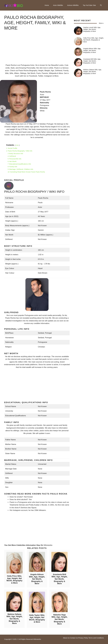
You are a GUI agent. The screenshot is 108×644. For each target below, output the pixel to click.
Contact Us (74, 638)
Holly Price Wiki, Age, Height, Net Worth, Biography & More (14, 579)
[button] (101, 5)
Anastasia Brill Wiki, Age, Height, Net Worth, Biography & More (59, 579)
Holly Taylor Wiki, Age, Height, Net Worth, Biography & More (37, 619)
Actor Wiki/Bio (58, 5)
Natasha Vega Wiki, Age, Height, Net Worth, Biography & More (59, 619)
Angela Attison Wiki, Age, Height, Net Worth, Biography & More (37, 579)
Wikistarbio (48, 545)
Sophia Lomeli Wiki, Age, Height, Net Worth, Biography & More (92, 29)
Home (47, 5)
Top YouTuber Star (89, 5)
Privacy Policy (83, 638)
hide (17, 145)
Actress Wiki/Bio (73, 5)
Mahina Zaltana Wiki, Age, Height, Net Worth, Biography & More (14, 619)
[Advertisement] (37, 49)
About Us (66, 638)
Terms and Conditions (96, 638)
